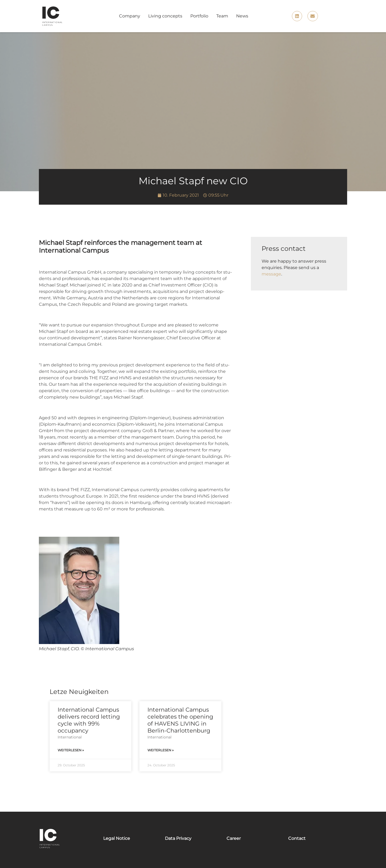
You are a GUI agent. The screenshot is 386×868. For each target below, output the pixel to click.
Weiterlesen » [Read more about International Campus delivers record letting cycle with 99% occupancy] (71, 750)
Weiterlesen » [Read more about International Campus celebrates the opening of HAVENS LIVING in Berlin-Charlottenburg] (161, 750)
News (242, 16)
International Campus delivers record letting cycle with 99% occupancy (89, 720)
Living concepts (165, 16)
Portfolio (199, 16)
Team (222, 16)
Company (130, 16)
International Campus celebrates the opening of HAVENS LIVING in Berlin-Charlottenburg (180, 720)
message (271, 274)
